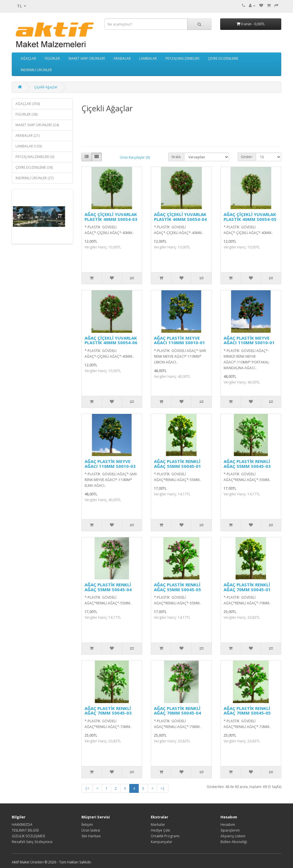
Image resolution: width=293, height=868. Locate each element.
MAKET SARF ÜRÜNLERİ (87, 58)
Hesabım (228, 825)
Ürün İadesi (91, 830)
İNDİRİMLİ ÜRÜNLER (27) (35, 178)
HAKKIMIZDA (22, 825)
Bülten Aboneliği (234, 842)
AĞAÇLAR (28, 58)
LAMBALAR (148, 58)
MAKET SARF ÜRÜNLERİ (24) (37, 125)
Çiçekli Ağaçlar (46, 87)
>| (163, 788)
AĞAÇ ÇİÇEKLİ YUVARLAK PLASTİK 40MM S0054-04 (180, 217)
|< (87, 788)
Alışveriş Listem (233, 836)
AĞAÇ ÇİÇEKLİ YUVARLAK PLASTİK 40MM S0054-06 (111, 340)
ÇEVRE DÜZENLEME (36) (34, 167)
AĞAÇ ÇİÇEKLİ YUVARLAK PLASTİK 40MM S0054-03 (111, 217)
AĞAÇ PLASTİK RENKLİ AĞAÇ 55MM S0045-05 (177, 587)
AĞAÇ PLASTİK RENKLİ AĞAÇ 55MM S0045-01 (177, 464)
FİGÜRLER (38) (27, 114)
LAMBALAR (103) (29, 146)
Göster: (247, 157)
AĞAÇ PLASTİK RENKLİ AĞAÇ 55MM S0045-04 (108, 587)
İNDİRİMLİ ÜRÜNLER (36, 70)
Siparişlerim (230, 830)
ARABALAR (122, 58)
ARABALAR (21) (28, 136)
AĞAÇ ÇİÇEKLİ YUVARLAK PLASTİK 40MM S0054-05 (250, 217)
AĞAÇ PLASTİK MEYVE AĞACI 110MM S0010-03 (110, 464)
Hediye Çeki (160, 830)
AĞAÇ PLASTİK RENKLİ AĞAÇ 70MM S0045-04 (177, 711)
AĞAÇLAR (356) (28, 104)
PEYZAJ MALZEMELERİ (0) (35, 157)
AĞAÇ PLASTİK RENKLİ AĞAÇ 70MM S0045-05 (247, 711)
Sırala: (176, 157)
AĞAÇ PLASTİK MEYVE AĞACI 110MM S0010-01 (179, 340)
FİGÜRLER (52, 58)
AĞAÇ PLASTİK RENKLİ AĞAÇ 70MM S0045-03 (108, 711)
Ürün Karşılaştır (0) (135, 157)
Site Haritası (91, 836)
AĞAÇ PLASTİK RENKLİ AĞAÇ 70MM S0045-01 (247, 587)
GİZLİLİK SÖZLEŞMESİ (28, 836)
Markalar (158, 825)
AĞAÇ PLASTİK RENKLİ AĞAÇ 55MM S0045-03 (247, 464)
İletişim (87, 825)
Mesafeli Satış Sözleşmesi (32, 842)
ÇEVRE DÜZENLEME (223, 58)
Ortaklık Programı (165, 836)
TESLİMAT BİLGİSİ (25, 830)
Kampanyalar (162, 842)
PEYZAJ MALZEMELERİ (182, 58)
